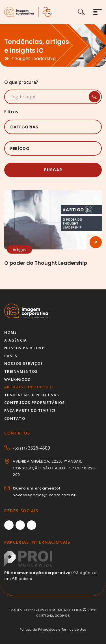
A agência (16, 340)
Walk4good (18, 379)
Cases (11, 356)
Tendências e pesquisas (32, 395)
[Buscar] (86, 12)
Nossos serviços (24, 363)
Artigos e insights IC (29, 387)
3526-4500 (31, 448)
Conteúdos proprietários (34, 402)
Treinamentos (21, 371)
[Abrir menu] (98, 12)
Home (10, 332)
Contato (15, 418)
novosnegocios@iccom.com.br (44, 495)
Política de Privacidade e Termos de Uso (53, 630)
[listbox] (53, 127)
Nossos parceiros (25, 348)
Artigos (20, 250)
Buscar (53, 170)
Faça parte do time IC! (30, 410)
